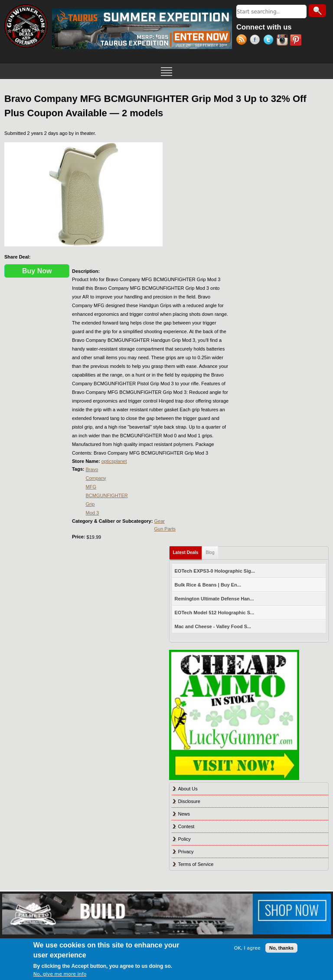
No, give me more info (60, 974)
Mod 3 (93, 513)
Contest (186, 826)
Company (96, 478)
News (184, 814)
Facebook (256, 41)
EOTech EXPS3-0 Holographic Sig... (215, 571)
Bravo (92, 469)
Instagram (283, 41)
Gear (159, 521)
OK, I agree (247, 948)
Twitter (270, 41)
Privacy (186, 852)
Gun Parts (165, 529)
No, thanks (281, 948)
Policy (184, 839)
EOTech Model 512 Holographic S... (215, 613)
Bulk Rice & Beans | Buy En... (208, 585)
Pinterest (297, 41)
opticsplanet (114, 461)
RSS (243, 41)
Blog (210, 552)
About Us (188, 789)
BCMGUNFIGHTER (107, 495)
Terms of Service (196, 864)
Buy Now (37, 271)
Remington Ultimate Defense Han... (214, 599)
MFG (91, 487)
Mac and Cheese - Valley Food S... (213, 626)
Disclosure (189, 801)
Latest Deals (188, 551)
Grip (90, 504)
